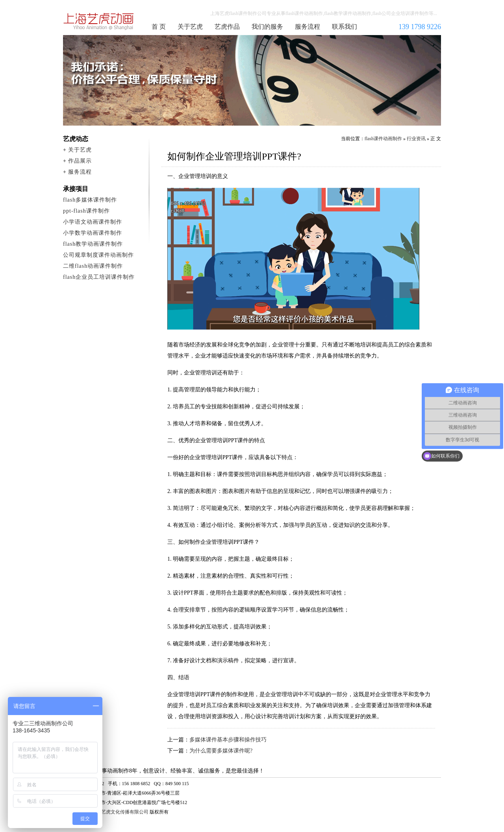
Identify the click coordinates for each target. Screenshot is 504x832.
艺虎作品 (227, 27)
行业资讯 (416, 139)
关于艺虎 (190, 27)
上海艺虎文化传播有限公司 (120, 812)
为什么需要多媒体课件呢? (221, 751)
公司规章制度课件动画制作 (98, 255)
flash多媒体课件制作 (90, 200)
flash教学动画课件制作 (93, 244)
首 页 (159, 27)
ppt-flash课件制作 (86, 211)
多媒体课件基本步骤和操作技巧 (228, 740)
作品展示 (80, 161)
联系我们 (345, 27)
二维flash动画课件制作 (93, 266)
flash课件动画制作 (99, 21)
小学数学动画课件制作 (93, 233)
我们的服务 (267, 27)
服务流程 (308, 27)
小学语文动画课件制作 (93, 222)
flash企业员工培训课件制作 (99, 277)
